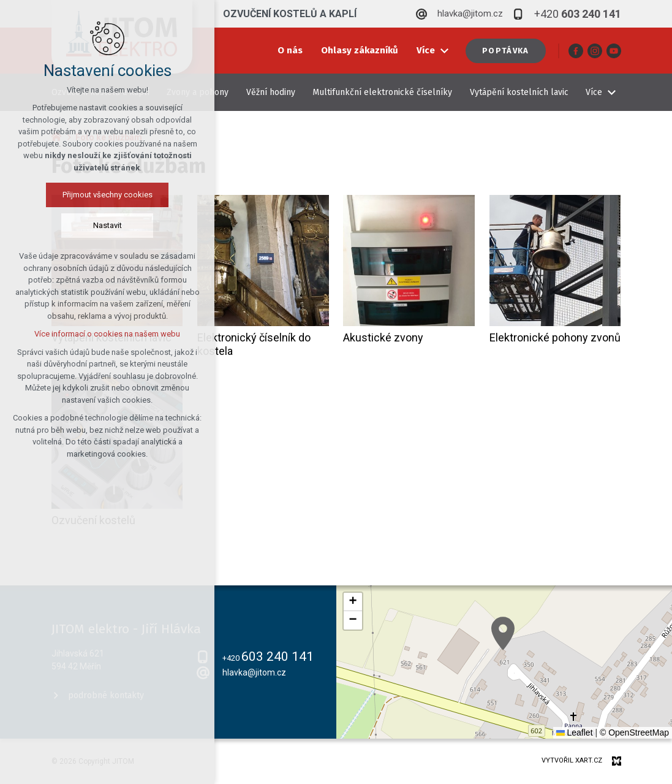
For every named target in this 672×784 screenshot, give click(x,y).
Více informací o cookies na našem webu (107, 334)
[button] (503, 634)
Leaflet (575, 733)
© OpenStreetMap (634, 733)
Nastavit (108, 225)
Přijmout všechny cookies (108, 195)
